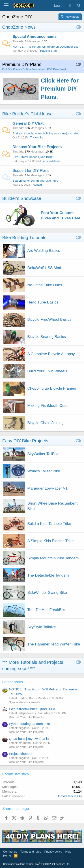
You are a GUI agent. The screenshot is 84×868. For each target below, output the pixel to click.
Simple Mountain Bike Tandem (53, 558)
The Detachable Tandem (48, 575)
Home (7, 856)
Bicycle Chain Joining (45, 423)
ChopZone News (19, 27)
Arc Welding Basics (44, 251)
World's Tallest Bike (44, 471)
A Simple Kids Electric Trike (51, 541)
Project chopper (21, 754)
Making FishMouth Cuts (47, 406)
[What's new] (70, 5)
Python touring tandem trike (29, 724)
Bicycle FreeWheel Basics (49, 319)
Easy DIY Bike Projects (25, 441)
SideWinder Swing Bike (47, 593)
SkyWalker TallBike (43, 454)
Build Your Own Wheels (47, 371)
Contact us (10, 852)
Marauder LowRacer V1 (47, 488)
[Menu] (6, 6)
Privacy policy (53, 852)
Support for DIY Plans (31, 171)
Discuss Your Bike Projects (37, 147)
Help (68, 852)
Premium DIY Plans (22, 64)
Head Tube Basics (43, 302)
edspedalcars (52, 161)
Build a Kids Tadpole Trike (49, 524)
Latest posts (13, 682)
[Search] (79, 5)
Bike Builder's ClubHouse (27, 114)
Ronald (37, 185)
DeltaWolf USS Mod (44, 268)
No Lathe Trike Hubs (45, 285)
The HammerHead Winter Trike (54, 644)
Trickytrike (37, 137)
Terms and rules (31, 852)
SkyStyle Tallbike (42, 627)
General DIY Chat (28, 123)
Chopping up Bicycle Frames (52, 388)
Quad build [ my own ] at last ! (31, 739)
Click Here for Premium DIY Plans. (60, 89)
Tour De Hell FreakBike (47, 610)
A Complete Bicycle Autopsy (51, 354)
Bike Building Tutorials (24, 238)
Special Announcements (35, 37)
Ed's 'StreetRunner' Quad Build (33, 157)
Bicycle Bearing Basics (47, 337)
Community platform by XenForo (37, 864)
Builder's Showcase (22, 198)
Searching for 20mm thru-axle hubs (35, 181)
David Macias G (70, 796)
